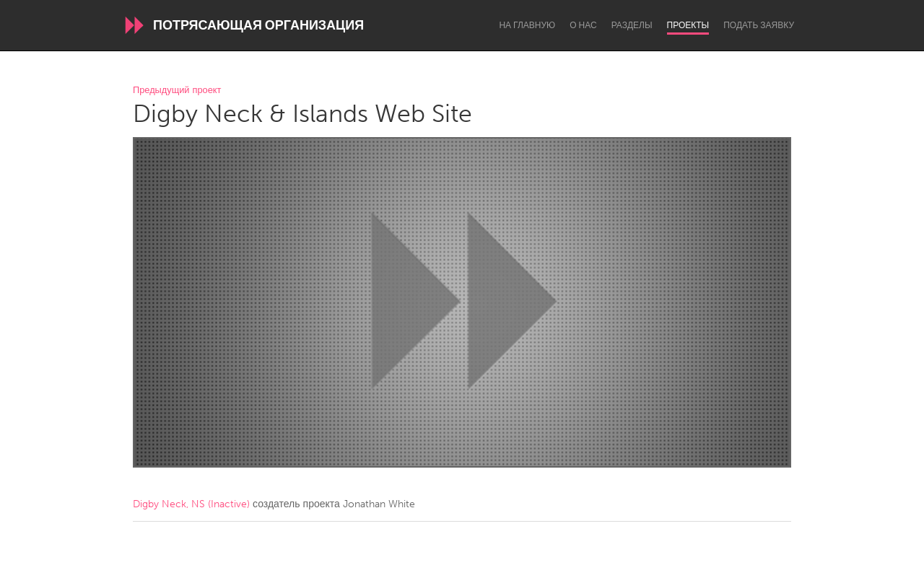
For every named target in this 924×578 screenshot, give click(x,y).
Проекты (688, 25)
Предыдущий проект (177, 91)
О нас (583, 25)
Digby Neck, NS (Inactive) (191, 504)
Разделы (632, 25)
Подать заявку (759, 25)
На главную (527, 25)
